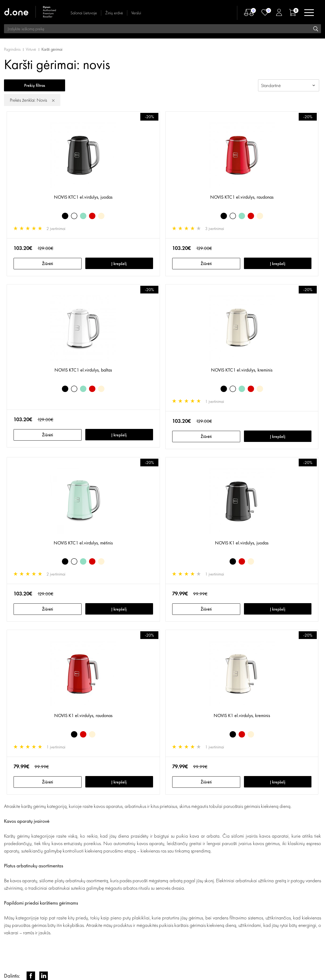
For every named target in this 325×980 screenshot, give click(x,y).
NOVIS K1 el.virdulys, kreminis (242, 715)
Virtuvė (31, 49)
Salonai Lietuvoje (84, 13)
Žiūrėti (48, 264)
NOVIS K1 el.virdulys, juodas (242, 543)
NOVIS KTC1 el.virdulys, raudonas (242, 197)
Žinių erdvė (114, 13)
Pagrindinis (12, 49)
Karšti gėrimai (52, 49)
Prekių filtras (35, 85)
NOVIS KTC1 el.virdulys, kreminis (242, 370)
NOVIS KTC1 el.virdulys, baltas (83, 370)
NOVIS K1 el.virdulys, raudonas (83, 715)
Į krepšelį (119, 264)
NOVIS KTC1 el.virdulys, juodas (83, 197)
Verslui (136, 13)
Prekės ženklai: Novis (28, 100)
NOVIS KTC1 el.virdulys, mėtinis (83, 543)
